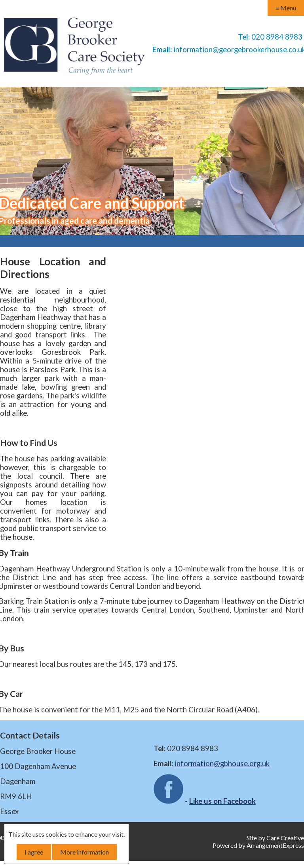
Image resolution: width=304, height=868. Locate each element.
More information (85, 852)
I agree (34, 852)
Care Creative (285, 838)
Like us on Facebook (222, 801)
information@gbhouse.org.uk (222, 763)
